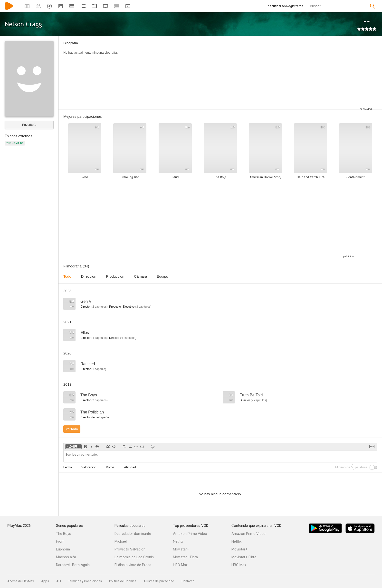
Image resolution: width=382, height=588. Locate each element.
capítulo (99, 369)
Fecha (68, 467)
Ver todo (72, 429)
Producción (115, 276)
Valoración (89, 467)
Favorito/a (29, 125)
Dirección (89, 276)
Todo (67, 276)
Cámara (140, 276)
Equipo (162, 276)
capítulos (99, 307)
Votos (110, 467)
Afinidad (130, 467)
